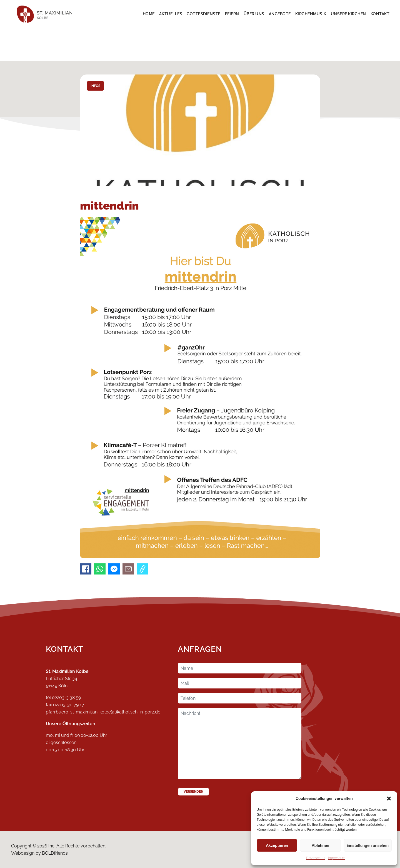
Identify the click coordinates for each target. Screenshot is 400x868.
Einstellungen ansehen (368, 845)
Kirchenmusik (311, 14)
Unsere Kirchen (348, 14)
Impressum (337, 858)
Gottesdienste (204, 14)
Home (149, 14)
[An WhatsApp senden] (100, 569)
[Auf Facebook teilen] (86, 569)
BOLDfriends (55, 853)
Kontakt (380, 14)
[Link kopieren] (142, 569)
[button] (389, 799)
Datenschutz (316, 858)
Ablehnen (320, 845)
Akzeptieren (277, 845)
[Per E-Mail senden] (128, 569)
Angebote (280, 14)
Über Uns (254, 14)
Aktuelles (171, 14)
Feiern (232, 14)
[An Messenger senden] (114, 569)
